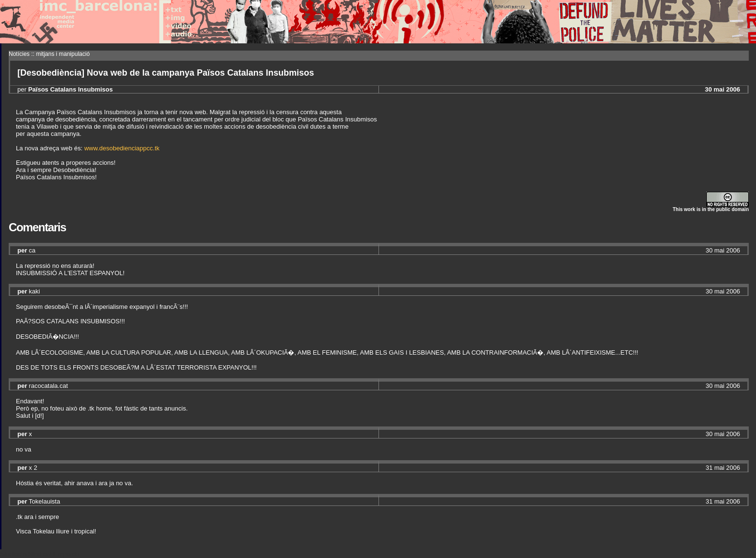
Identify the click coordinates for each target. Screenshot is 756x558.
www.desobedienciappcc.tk (122, 148)
